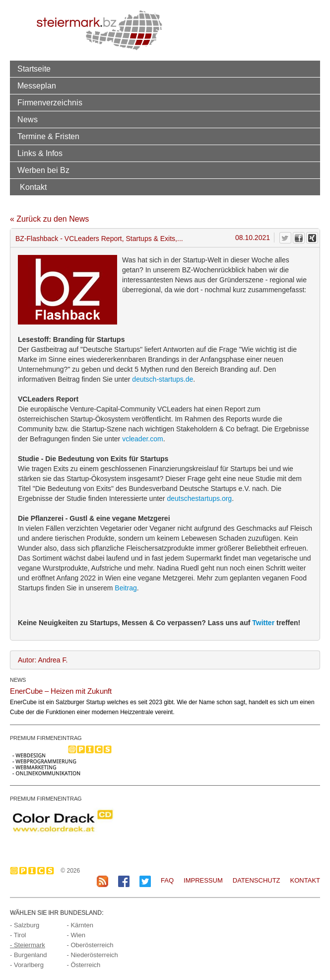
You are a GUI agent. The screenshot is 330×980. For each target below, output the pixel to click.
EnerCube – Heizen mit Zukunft (61, 691)
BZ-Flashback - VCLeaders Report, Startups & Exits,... (99, 239)
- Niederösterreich (92, 955)
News (28, 119)
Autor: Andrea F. (43, 660)
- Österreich (83, 965)
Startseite (34, 69)
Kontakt (33, 187)
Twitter (263, 623)
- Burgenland (28, 955)
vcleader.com (142, 439)
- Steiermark (28, 945)
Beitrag (126, 588)
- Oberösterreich (90, 945)
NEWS (18, 680)
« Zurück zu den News (49, 219)
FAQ (167, 880)
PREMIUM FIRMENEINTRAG (46, 738)
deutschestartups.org (199, 498)
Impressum (203, 880)
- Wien (76, 935)
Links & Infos (40, 153)
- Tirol (18, 935)
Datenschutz (257, 880)
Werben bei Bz (43, 170)
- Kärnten (80, 925)
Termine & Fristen (48, 136)
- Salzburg (25, 925)
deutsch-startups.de (163, 379)
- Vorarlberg (27, 965)
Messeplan (37, 85)
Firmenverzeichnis (50, 102)
